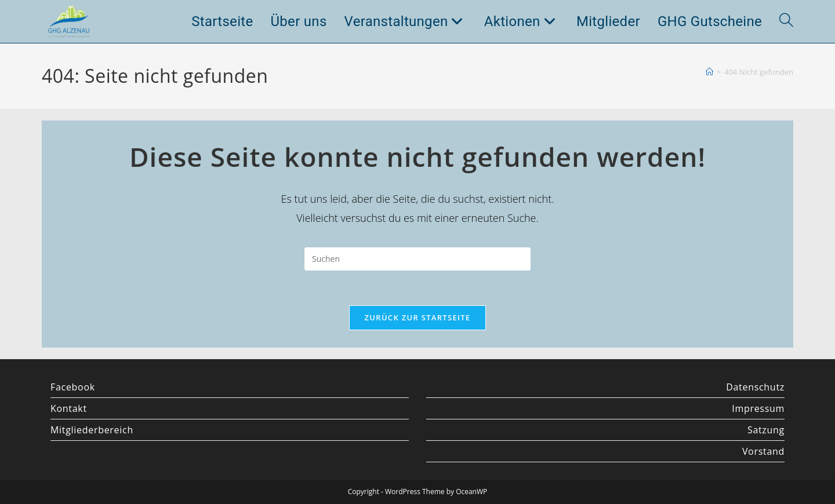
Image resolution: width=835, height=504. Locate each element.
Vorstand (763, 451)
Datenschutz (755, 387)
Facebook (73, 387)
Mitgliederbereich (92, 430)
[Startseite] (709, 72)
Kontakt (69, 408)
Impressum (758, 408)
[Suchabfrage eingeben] (418, 259)
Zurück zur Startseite (418, 317)
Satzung (766, 430)
